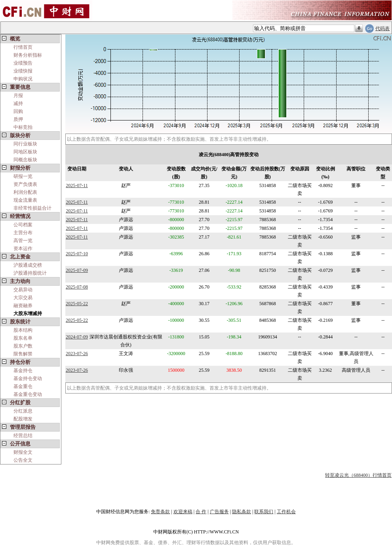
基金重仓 (23, 386)
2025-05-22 (77, 304)
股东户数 (23, 346)
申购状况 (23, 79)
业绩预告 (23, 63)
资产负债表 (25, 184)
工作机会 (286, 512)
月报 (18, 96)
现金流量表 (25, 200)
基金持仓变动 (28, 378)
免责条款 (160, 512)
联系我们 (264, 512)
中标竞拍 (23, 127)
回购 (18, 111)
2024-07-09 (77, 337)
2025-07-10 (77, 254)
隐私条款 (242, 512)
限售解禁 (23, 354)
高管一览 (23, 241)
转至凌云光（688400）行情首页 (358, 475)
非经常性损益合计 (32, 208)
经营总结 (23, 436)
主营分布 (23, 233)
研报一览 (23, 176)
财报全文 (23, 452)
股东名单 (23, 338)
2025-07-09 (77, 270)
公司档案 (23, 225)
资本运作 (23, 248)
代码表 (382, 29)
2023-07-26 (77, 354)
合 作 (201, 512)
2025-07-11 (77, 185)
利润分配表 (25, 192)
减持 (18, 103)
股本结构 (23, 330)
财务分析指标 (28, 55)
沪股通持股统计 (30, 273)
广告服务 (219, 512)
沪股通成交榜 (28, 265)
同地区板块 (25, 152)
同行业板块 (25, 144)
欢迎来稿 (183, 512)
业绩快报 (23, 71)
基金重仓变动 (28, 394)
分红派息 (23, 411)
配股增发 (23, 419)
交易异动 (23, 290)
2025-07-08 (77, 287)
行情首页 (23, 47)
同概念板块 (25, 160)
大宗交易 (23, 298)
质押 (18, 119)
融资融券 (23, 306)
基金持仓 (23, 371)
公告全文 (23, 460)
